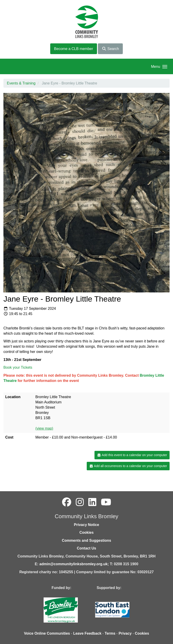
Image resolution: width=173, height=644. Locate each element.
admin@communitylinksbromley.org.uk (74, 564)
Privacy (125, 633)
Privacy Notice (86, 525)
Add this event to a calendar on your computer (132, 455)
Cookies (86, 532)
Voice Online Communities (47, 633)
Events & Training (21, 83)
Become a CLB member (74, 49)
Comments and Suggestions (86, 540)
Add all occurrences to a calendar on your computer (128, 466)
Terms (110, 633)
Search (110, 49)
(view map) (44, 428)
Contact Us (86, 548)
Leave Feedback (87, 633)
